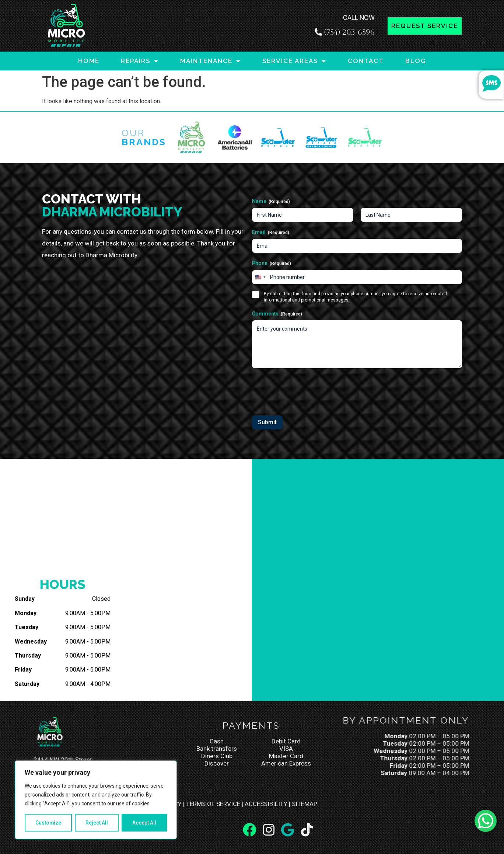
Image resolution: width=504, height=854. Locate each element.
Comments (277, 314)
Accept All (144, 823)
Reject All (97, 823)
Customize (48, 823)
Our (144, 137)
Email (271, 233)
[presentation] (308, 389)
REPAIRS (140, 61)
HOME (89, 61)
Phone (272, 264)
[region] (96, 800)
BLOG (416, 61)
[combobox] (260, 277)
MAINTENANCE (211, 61)
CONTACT (366, 61)
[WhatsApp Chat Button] (486, 821)
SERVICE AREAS (294, 61)
